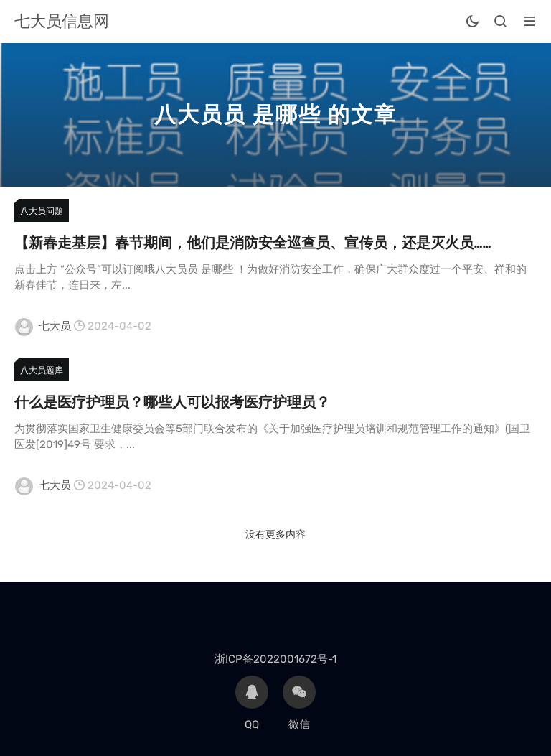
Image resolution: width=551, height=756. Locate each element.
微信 (299, 703)
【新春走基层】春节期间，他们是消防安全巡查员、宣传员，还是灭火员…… (253, 243)
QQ (252, 703)
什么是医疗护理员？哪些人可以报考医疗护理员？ (172, 402)
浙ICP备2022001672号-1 (275, 659)
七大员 (55, 326)
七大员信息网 (62, 21)
